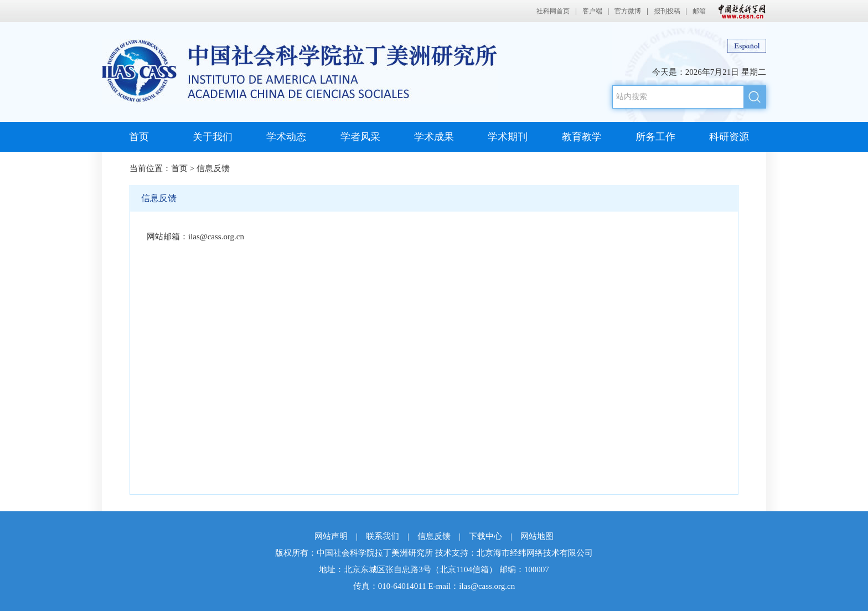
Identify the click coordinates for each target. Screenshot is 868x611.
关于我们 (213, 137)
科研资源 (729, 137)
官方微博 (628, 11)
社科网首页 (553, 11)
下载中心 (485, 536)
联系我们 (383, 536)
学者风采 (360, 137)
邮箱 (699, 11)
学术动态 (286, 137)
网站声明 (331, 536)
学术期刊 (508, 137)
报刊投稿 (667, 11)
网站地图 (537, 536)
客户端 (592, 11)
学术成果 (434, 137)
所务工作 (655, 137)
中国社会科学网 (740, 11)
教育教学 (582, 137)
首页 (139, 137)
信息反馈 (213, 168)
